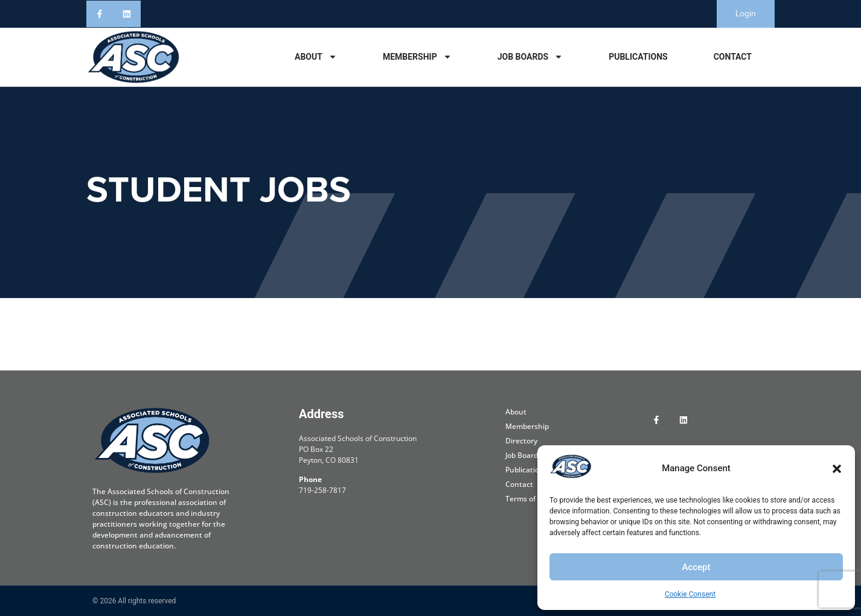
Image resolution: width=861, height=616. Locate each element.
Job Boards (530, 57)
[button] (837, 469)
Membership (417, 57)
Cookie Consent (690, 594)
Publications (638, 57)
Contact (733, 57)
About (316, 57)
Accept (696, 567)
